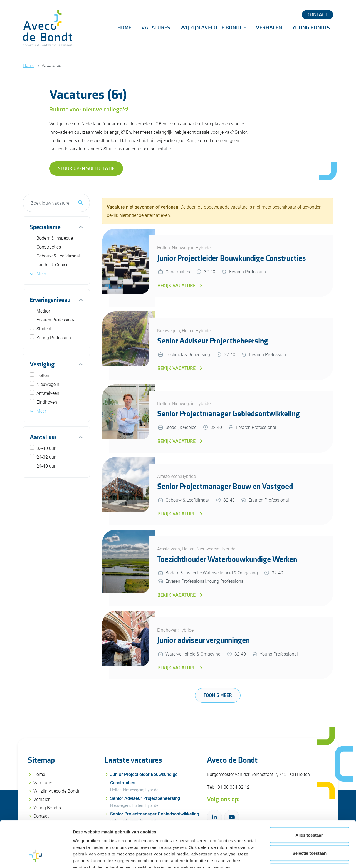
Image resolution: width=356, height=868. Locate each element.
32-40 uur (46, 448)
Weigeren (309, 831)
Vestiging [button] (42, 365)
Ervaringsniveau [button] (50, 300)
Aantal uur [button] (43, 437)
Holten (43, 375)
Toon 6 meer (218, 695)
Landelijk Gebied (53, 265)
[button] (38, 273)
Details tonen (301, 857)
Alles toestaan (310, 795)
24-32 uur (46, 457)
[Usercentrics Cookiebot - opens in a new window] (36, 857)
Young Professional (55, 337)
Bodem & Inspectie (55, 238)
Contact (317, 15)
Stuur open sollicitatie (86, 169)
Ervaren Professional (57, 320)
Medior (43, 311)
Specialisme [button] (45, 227)
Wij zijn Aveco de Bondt (212, 28)
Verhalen (269, 28)
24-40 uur (46, 466)
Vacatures (156, 28)
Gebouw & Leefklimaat (58, 256)
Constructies (49, 247)
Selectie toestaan (310, 813)
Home (124, 28)
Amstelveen (48, 393)
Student (44, 328)
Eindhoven (47, 402)
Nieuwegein (48, 384)
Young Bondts (311, 28)
